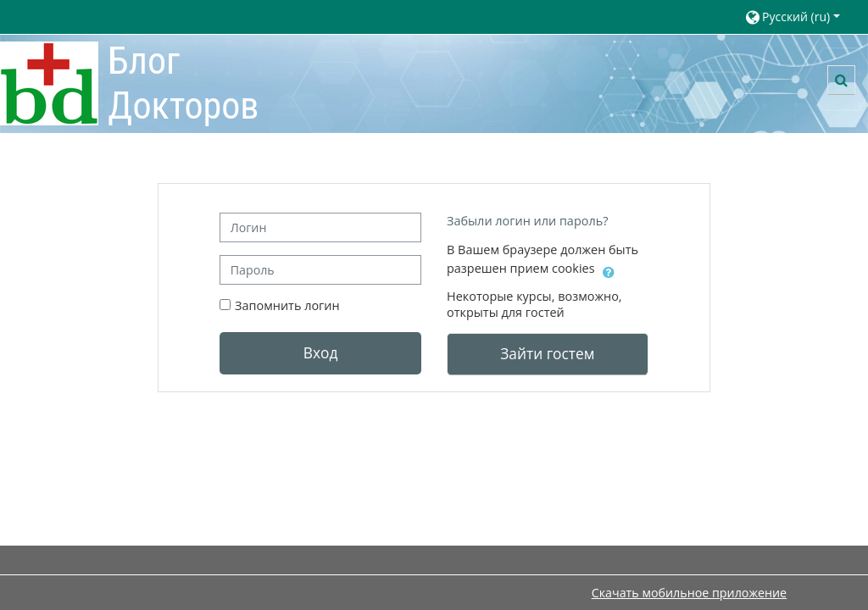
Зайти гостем (547, 353)
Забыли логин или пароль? (527, 221)
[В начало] (49, 83)
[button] (798, 17)
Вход (321, 352)
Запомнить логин (287, 305)
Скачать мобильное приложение (689, 593)
